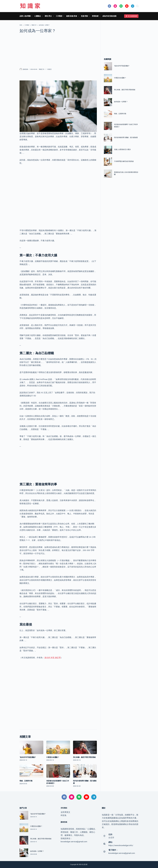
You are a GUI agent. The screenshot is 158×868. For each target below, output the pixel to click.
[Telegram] (133, 6)
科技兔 (64, 815)
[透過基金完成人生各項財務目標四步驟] (108, 174)
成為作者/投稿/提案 (109, 16)
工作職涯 (60, 16)
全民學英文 (65, 812)
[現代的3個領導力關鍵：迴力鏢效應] (85, 771)
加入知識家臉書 (131, 16)
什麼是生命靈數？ (53, 757)
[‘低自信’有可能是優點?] (31, 747)
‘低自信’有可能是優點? (28, 757)
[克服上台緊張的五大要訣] (108, 150)
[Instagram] (115, 6)
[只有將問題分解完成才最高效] (108, 162)
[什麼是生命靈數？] (58, 747)
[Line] (121, 6)
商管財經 (97, 16)
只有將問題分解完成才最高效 (124, 161)
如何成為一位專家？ (121, 102)
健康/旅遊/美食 (73, 16)
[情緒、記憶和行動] (31, 771)
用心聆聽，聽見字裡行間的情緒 (84, 757)
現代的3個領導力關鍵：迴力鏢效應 (126, 137)
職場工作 (42, 69)
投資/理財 (86, 16)
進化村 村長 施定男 (53, 658)
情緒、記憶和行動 (26, 781)
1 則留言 (49, 69)
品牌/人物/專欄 (26, 16)
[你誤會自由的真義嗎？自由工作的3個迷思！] (58, 771)
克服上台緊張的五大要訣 (122, 149)
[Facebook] (109, 6)
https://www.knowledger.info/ (121, 845)
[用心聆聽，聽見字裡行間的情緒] (85, 747)
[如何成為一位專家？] (108, 102)
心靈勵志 (39, 16)
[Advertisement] (58, 51)
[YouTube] (127, 6)
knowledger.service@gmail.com (122, 853)
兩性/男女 (50, 16)
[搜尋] (137, 6)
